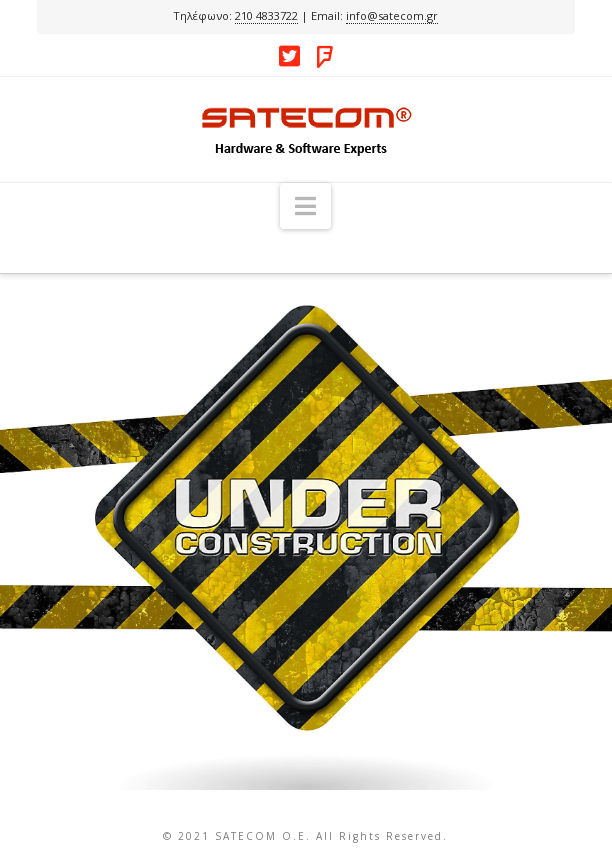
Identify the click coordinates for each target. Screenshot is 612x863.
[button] (305, 206)
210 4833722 (266, 15)
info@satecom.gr (392, 15)
